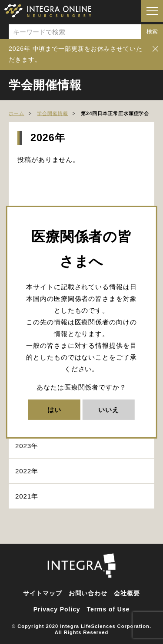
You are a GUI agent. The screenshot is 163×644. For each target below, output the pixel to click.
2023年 (27, 446)
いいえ (109, 410)
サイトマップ (42, 593)
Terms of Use (108, 609)
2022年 (27, 471)
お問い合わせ (88, 593)
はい (54, 410)
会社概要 (127, 593)
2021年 (27, 496)
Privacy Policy (57, 609)
